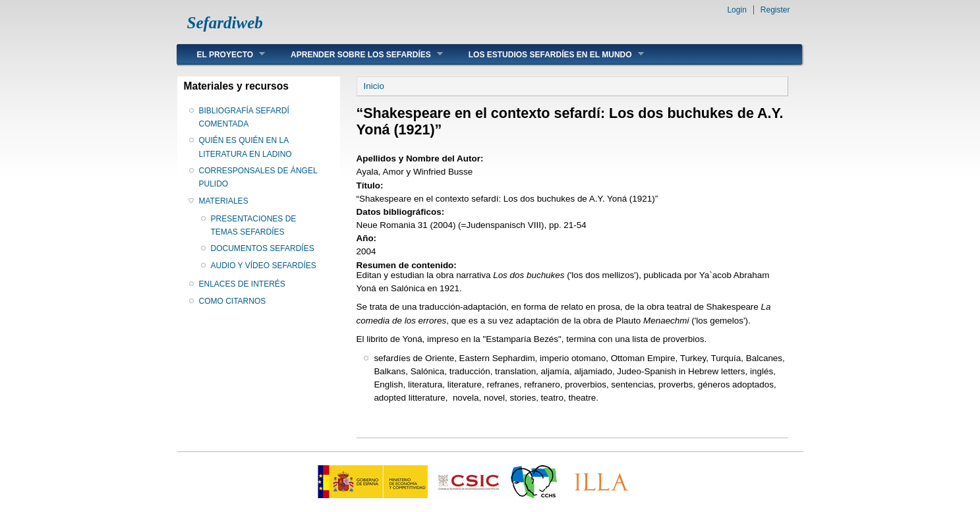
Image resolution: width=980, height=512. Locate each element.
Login (736, 10)
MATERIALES (224, 201)
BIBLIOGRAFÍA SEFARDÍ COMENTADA (244, 117)
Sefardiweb (225, 23)
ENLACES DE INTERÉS (242, 284)
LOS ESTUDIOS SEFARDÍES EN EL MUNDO (546, 54)
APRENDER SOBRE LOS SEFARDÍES (357, 54)
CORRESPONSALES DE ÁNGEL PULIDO (258, 177)
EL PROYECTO (221, 54)
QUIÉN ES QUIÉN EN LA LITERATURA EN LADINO (245, 147)
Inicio (374, 86)
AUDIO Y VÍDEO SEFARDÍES (264, 266)
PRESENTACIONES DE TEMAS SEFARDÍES (254, 225)
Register (775, 10)
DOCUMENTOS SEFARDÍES (263, 248)
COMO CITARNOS (233, 301)
